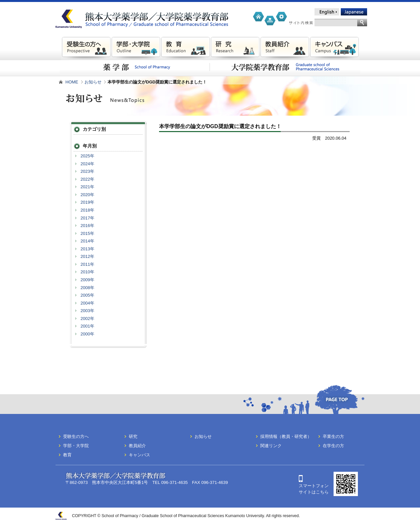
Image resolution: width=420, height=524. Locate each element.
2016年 (87, 226)
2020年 (87, 195)
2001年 (87, 326)
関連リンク (271, 446)
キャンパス (140, 455)
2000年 (87, 334)
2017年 (87, 218)
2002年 (87, 319)
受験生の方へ (76, 436)
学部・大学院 (76, 446)
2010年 (87, 272)
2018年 (87, 210)
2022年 (87, 179)
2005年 (87, 295)
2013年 (87, 249)
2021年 (87, 187)
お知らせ (93, 82)
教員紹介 (137, 446)
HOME (72, 82)
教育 (67, 455)
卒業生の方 (333, 436)
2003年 (87, 311)
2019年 (87, 202)
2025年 (87, 156)
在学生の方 (333, 446)
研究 (133, 436)
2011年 (87, 264)
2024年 (87, 164)
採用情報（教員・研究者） (286, 436)
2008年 (87, 288)
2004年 (87, 303)
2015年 (87, 233)
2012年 (87, 256)
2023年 (87, 171)
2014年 (87, 241)
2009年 (87, 280)
